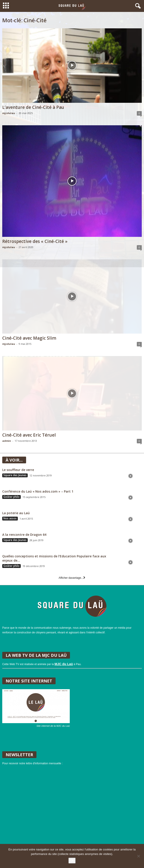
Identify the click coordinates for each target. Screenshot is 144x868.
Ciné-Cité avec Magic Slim (29, 338)
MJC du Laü (64, 664)
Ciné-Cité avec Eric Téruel (29, 435)
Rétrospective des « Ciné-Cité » (35, 241)
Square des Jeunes (15, 475)
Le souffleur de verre (18, 470)
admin (7, 441)
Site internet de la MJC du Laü (53, 726)
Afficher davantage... (72, 578)
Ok (72, 860)
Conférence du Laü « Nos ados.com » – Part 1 (38, 491)
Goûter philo (11, 497)
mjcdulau (9, 113)
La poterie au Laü (16, 513)
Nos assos (10, 518)
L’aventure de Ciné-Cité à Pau (33, 107)
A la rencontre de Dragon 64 (24, 535)
